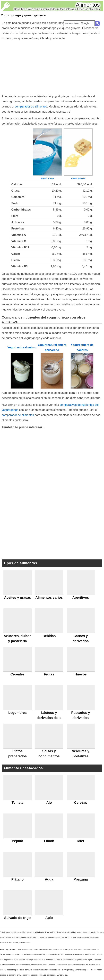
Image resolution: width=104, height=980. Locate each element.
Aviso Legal (62, 975)
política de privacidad (46, 975)
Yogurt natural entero (22, 347)
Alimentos (88, 5)
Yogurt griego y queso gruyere (23, 15)
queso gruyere (78, 178)
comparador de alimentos (31, 107)
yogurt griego (47, 178)
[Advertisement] (52, 67)
